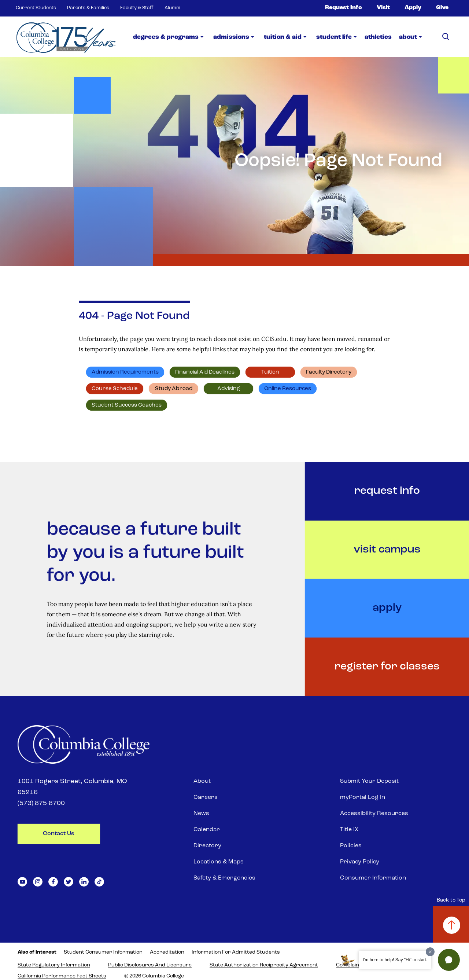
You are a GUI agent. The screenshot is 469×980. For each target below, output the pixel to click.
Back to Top (451, 900)
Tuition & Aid (283, 37)
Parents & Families (88, 8)
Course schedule (115, 389)
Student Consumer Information (103, 952)
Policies (351, 846)
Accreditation (167, 952)
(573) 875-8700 (41, 803)
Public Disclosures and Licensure (150, 965)
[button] (449, 960)
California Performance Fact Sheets (62, 976)
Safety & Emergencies (224, 878)
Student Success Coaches (127, 405)
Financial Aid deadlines (205, 372)
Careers (206, 797)
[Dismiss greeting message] (430, 952)
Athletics (378, 37)
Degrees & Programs (166, 37)
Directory (207, 846)
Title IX (349, 830)
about (408, 37)
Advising (229, 389)
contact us (59, 834)
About (202, 781)
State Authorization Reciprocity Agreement (264, 965)
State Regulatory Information (54, 965)
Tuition (270, 372)
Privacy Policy (360, 862)
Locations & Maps (219, 862)
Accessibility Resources (374, 814)
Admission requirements (125, 372)
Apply (413, 8)
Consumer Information (373, 878)
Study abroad (174, 389)
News (201, 814)
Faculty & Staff (137, 8)
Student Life (334, 37)
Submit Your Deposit (369, 781)
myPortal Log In (363, 797)
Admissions (231, 37)
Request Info (344, 8)
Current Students (36, 8)
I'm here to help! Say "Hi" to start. (395, 960)
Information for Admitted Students (236, 952)
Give (442, 8)
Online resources (288, 389)
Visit (383, 8)
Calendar (207, 830)
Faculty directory (329, 372)
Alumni (172, 8)
